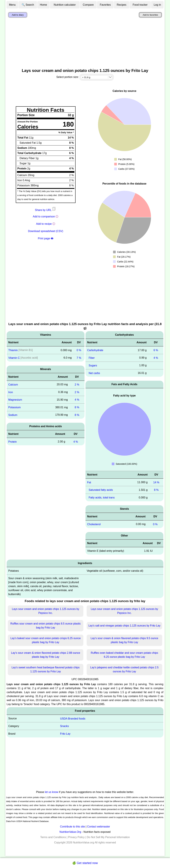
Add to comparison (44, 217)
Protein (13, 442)
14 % (156, 482)
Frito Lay (65, 734)
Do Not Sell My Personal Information (108, 837)
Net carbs (94, 373)
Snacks (64, 726)
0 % (79, 350)
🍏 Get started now (85, 863)
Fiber (92, 358)
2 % (77, 385)
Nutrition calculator (65, 5)
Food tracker (140, 5)
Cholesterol (94, 524)
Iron (11, 392)
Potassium (15, 407)
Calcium (13, 385)
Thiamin (13, 350)
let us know (52, 792)
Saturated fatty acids (101, 490)
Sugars (93, 365)
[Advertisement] (85, 44)
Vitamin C (14, 358)
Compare (88, 5)
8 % (77, 407)
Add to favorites (150, 15)
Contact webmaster (99, 827)
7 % (79, 358)
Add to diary (18, 15)
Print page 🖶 (45, 238)
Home (43, 5)
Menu (12, 5)
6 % (156, 350)
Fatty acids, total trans (102, 498)
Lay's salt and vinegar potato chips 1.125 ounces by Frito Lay (125, 626)
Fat (89, 482)
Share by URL (45, 210)
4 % (77, 400)
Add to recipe (44, 224)
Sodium (13, 415)
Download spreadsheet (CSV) (46, 231)
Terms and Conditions (53, 837)
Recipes (122, 5)
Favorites (105, 5)
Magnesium (15, 400)
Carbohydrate (95, 350)
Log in (157, 5)
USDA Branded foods (73, 718)
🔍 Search (28, 5)
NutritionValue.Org (70, 832)
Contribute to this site (72, 827)
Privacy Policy (76, 837)
